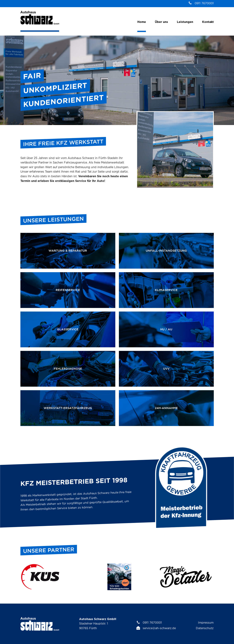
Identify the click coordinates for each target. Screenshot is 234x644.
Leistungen (185, 22)
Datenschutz (205, 628)
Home (142, 22)
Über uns (161, 22)
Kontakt (208, 22)
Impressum (206, 623)
